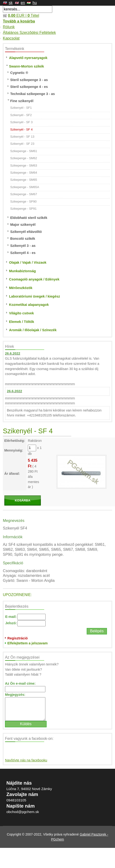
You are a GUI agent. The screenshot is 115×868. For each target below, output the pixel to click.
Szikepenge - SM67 (24, 194)
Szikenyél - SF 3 (21, 122)
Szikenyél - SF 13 (22, 137)
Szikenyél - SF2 (21, 115)
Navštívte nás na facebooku (26, 760)
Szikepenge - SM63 (24, 165)
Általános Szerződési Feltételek (29, 33)
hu (35, 3)
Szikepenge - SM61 (24, 151)
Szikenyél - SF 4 (21, 129)
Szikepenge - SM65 (24, 180)
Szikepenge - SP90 (23, 201)
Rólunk (9, 27)
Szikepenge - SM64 (24, 173)
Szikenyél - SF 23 (22, 144)
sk (11, 3)
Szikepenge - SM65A (25, 187)
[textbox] (28, 9)
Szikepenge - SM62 (24, 158)
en (23, 3)
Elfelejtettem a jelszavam (28, 643)
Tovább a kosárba (19, 21)
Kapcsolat (11, 38)
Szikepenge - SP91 (23, 209)
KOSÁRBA (23, 500)
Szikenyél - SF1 (21, 108)
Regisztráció (18, 638)
